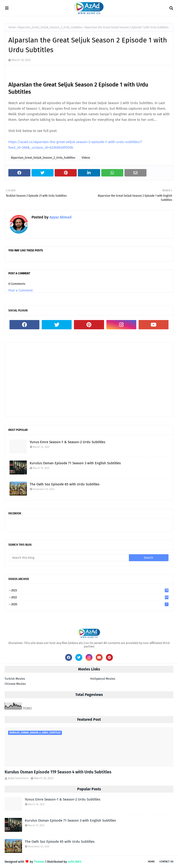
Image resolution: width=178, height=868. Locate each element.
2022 (90, 597)
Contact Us (166, 862)
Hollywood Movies (103, 679)
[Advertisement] (89, 380)
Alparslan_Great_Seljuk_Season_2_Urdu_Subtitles (50, 27)
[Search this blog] (69, 558)
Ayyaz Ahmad (60, 217)
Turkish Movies (15, 679)
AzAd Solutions (18, 778)
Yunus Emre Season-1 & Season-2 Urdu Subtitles (67, 442)
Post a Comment (21, 290)
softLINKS (75, 862)
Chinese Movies (15, 684)
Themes (39, 862)
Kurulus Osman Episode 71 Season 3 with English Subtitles (75, 463)
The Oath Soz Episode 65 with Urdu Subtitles (65, 484)
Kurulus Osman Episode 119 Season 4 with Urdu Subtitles (58, 772)
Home (12, 27)
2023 (90, 590)
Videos (86, 158)
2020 (90, 604)
